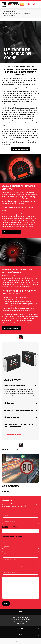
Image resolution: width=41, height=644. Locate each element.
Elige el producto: (10, 527)
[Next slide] (37, 473)
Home (4, 11)
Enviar (6, 603)
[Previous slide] (4, 473)
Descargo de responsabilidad (21, 619)
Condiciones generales (20, 617)
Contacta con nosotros (20, 149)
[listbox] (20, 531)
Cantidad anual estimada (13, 536)
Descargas (21, 623)
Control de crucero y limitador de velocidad (16, 13)
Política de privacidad (20, 621)
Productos (11, 11)
